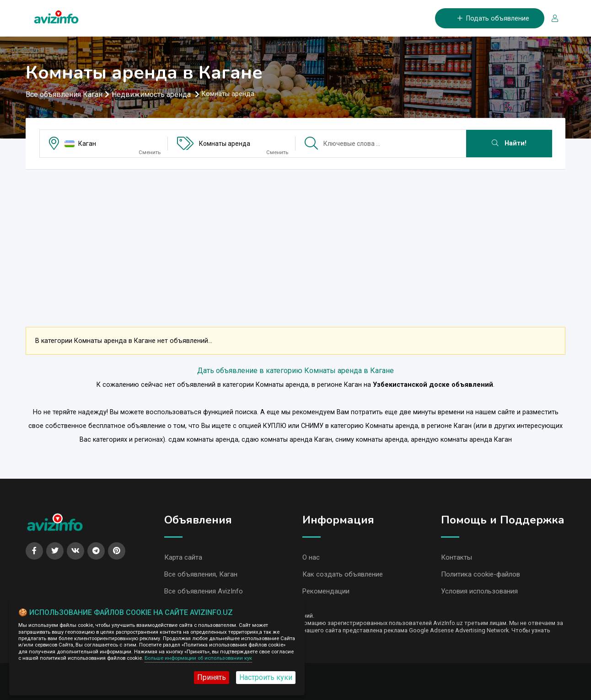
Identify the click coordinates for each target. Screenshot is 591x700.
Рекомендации (326, 591)
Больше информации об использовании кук (198, 658)
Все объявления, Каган (201, 574)
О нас (311, 557)
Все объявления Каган (64, 94)
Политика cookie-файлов (481, 574)
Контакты (457, 557)
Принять (212, 677)
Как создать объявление (343, 574)
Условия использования (479, 591)
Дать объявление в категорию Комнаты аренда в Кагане (295, 371)
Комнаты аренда (225, 144)
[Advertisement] (295, 240)
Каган (87, 144)
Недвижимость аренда (152, 94)
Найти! (509, 143)
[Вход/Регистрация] (551, 19)
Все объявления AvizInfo (204, 591)
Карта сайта (183, 557)
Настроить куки (266, 677)
